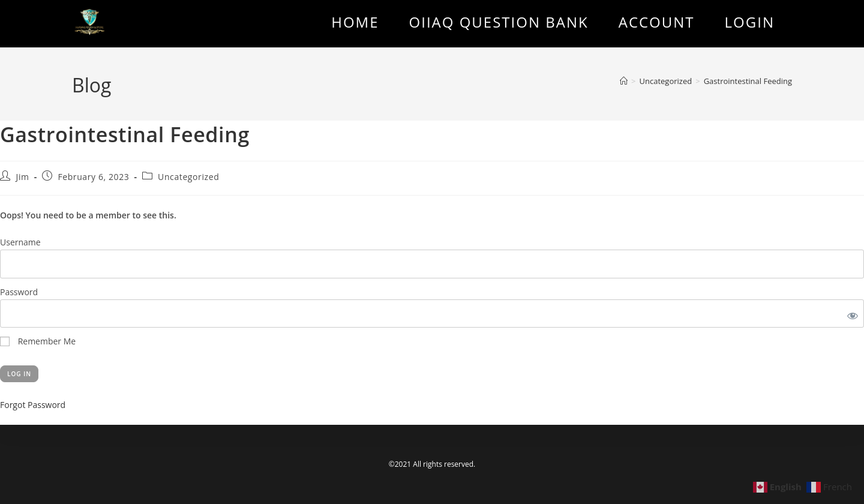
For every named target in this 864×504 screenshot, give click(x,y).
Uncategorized (188, 177)
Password (19, 292)
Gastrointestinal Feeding (748, 81)
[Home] (624, 81)
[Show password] (850, 313)
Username (20, 242)
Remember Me (38, 341)
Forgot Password (33, 405)
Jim (23, 177)
